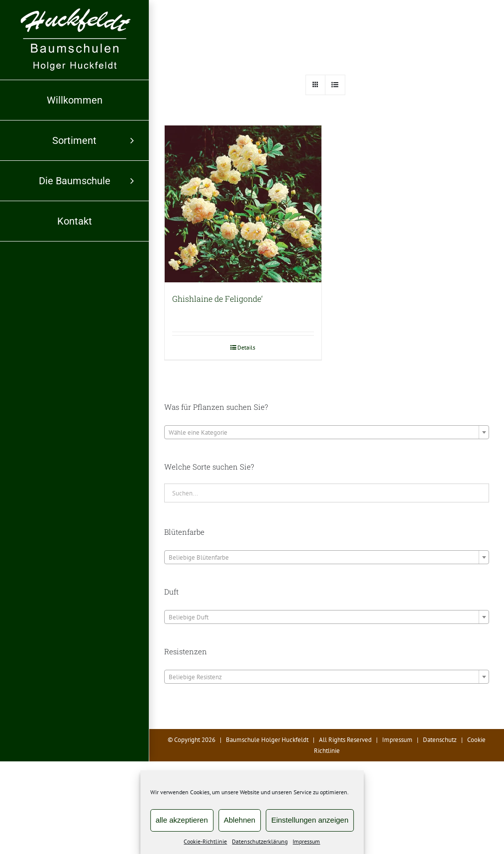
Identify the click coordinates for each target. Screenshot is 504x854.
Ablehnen (240, 820)
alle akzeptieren (182, 820)
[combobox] (327, 432)
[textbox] (327, 433)
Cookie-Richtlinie (205, 841)
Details (246, 347)
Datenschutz (440, 740)
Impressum (306, 841)
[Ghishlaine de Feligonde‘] (243, 204)
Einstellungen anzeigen (310, 820)
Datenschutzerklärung (260, 841)
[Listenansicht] (335, 85)
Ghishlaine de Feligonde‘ (217, 299)
